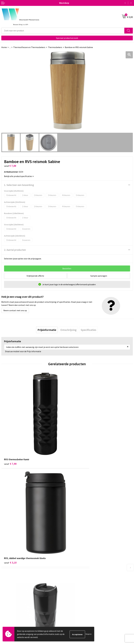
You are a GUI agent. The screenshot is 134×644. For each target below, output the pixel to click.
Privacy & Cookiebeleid (78, 609)
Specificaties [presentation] (88, 330)
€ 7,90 (10, 441)
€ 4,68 (10, 519)
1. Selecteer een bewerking (19, 185)
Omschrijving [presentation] (68, 330)
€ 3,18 (76, 441)
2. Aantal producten (15, 250)
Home (4, 47)
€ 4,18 (76, 519)
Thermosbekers (55, 47)
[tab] (47, 330)
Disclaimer (73, 613)
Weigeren (89, 634)
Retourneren (7, 609)
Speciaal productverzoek (67, 38)
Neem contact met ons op (15, 310)
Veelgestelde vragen (77, 569)
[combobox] (63, 31)
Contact (5, 605)
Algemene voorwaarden (79, 605)
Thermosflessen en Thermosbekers (29, 47)
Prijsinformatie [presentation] (47, 330)
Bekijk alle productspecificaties (19, 176)
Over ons (72, 565)
